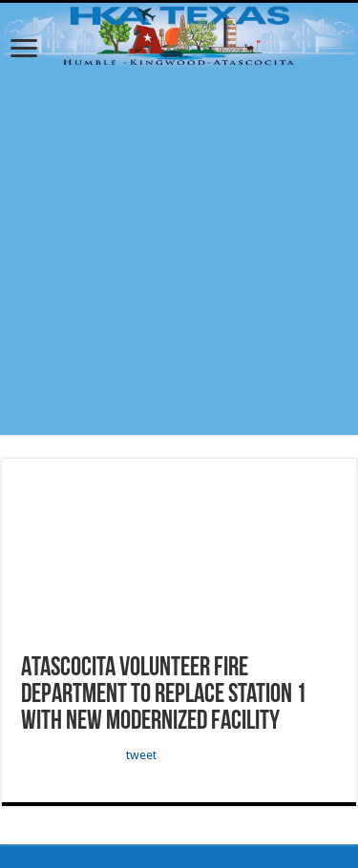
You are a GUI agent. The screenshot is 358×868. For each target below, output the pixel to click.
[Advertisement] (179, 256)
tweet (141, 755)
